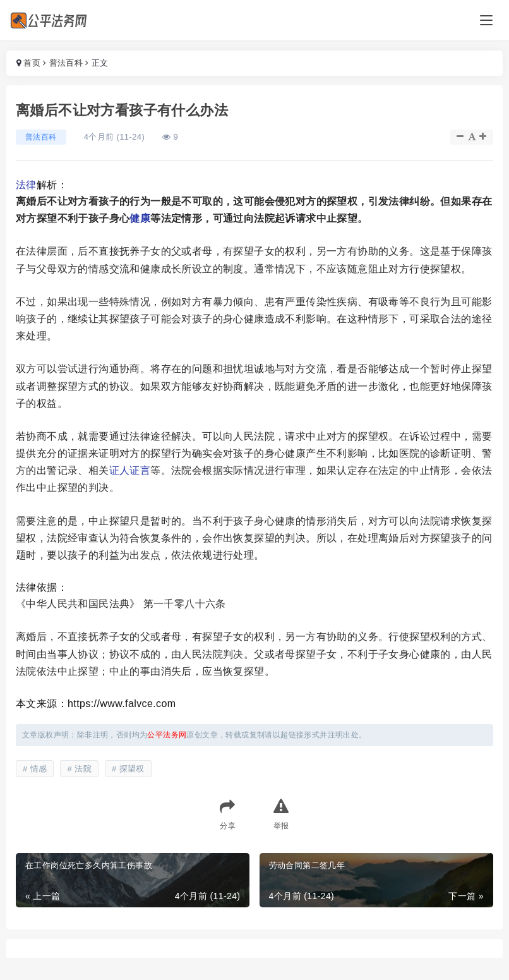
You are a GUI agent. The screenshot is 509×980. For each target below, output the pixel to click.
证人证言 (130, 470)
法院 (83, 769)
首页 (32, 63)
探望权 (132, 769)
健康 (140, 218)
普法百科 (66, 63)
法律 (26, 185)
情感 (39, 769)
